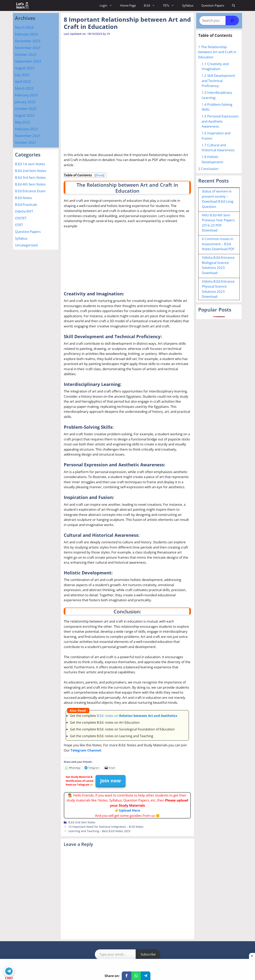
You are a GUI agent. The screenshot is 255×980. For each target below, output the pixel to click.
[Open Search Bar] (234, 5)
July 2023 (22, 75)
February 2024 (26, 34)
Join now (111, 780)
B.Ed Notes (23, 198)
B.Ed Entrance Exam (30, 191)
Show (99, 175)
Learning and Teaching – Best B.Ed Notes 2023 (99, 831)
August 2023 (25, 68)
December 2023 (28, 41)
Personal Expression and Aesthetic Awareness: (220, 121)
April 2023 (23, 82)
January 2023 (25, 102)
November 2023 (28, 48)
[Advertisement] (136, 65)
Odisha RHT (24, 211)
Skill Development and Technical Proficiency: (218, 81)
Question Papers (213, 5)
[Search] (232, 20)
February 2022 (26, 129)
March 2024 (24, 27)
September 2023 (28, 61)
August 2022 (25, 115)
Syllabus (188, 5)
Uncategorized (26, 245)
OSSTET (21, 218)
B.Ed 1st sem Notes (30, 164)
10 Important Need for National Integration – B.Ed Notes (106, 827)
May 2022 (23, 122)
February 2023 (26, 95)
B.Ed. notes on (137, 716)
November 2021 (28, 136)
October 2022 (26, 109)
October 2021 (26, 142)
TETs (171, 5)
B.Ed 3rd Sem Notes (30, 177)
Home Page (128, 5)
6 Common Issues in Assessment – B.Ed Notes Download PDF (218, 244)
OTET (19, 225)
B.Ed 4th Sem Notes (30, 184)
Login (108, 5)
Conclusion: (208, 169)
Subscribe (148, 954)
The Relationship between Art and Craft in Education (217, 52)
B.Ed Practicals (26, 204)
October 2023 (26, 54)
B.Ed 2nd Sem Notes (82, 822)
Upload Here (129, 810)
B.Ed (151, 5)
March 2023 (24, 88)
